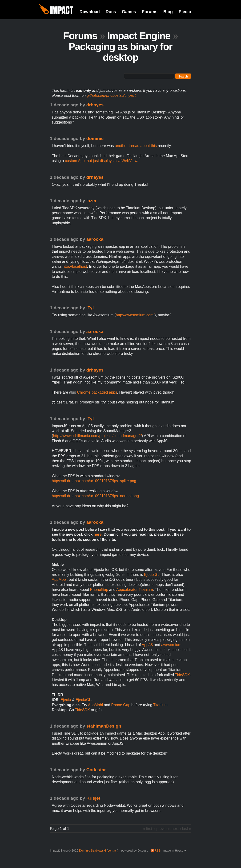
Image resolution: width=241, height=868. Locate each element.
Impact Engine (139, 36)
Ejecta (185, 12)
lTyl (90, 308)
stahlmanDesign (104, 726)
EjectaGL (152, 575)
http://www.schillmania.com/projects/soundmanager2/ (97, 436)
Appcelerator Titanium (135, 590)
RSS (157, 851)
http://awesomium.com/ (135, 315)
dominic (95, 138)
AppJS (147, 645)
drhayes (95, 105)
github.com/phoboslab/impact (111, 95)
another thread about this (136, 146)
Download (90, 12)
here (98, 534)
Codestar (96, 770)
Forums (150, 12)
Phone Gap (121, 705)
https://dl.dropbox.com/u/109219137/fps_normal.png (95, 496)
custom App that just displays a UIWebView (101, 161)
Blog (168, 12)
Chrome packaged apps (97, 392)
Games (129, 12)
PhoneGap (99, 590)
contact (113, 851)
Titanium (160, 705)
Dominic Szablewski (92, 851)
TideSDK (182, 675)
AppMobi (59, 579)
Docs (111, 12)
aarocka (95, 239)
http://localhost (75, 266)
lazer (92, 201)
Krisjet (93, 798)
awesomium (171, 645)
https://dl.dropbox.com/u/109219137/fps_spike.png (94, 481)
